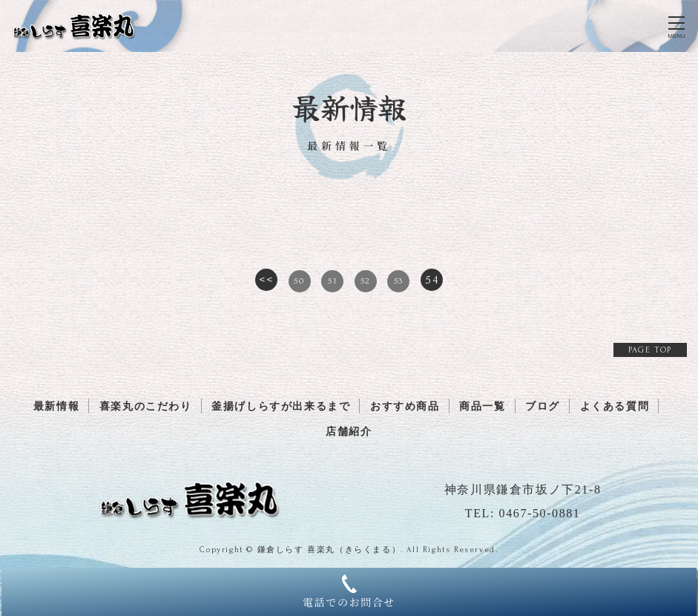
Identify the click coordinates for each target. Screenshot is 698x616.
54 (432, 280)
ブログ (543, 406)
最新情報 (56, 406)
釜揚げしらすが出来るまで (281, 406)
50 (299, 281)
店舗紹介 (349, 432)
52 (366, 281)
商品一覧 (482, 406)
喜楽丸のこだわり (146, 406)
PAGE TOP (650, 350)
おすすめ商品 (405, 406)
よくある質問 (615, 406)
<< (266, 280)
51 (332, 281)
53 (399, 281)
